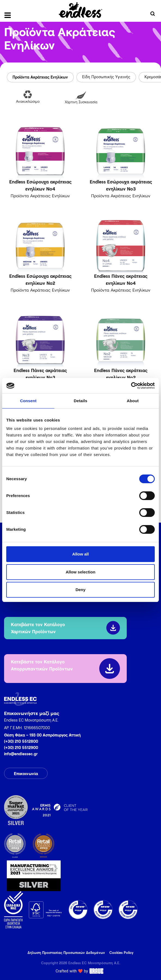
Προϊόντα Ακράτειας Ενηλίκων (40, 77)
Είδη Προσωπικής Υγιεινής (106, 77)
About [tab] (133, 401)
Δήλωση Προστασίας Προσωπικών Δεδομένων (66, 953)
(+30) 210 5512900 (21, 748)
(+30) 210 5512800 (21, 741)
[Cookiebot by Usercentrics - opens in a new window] (131, 386)
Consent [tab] (28, 401)
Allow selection (80, 572)
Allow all (81, 554)
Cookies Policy (121, 953)
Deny (81, 590)
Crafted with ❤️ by (81, 971)
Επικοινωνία (26, 773)
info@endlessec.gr (21, 754)
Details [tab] (81, 401)
